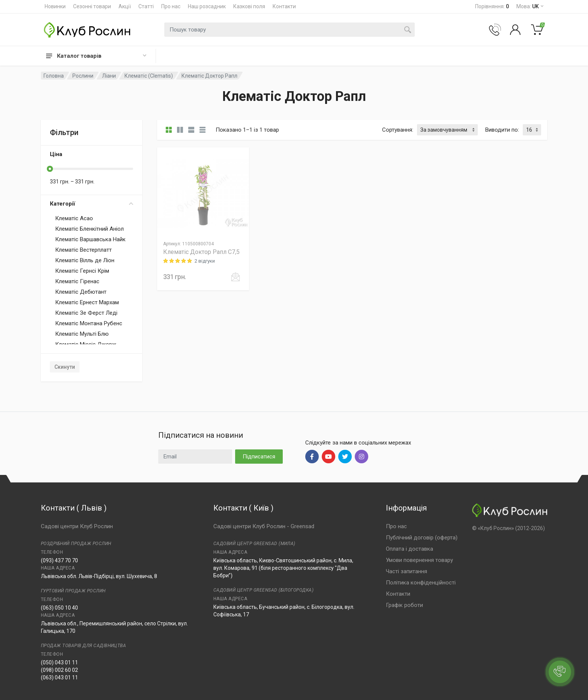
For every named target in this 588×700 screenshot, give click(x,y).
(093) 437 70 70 (59, 560)
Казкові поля (249, 6)
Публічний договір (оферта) (422, 538)
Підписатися (259, 457)
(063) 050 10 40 (59, 608)
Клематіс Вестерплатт (83, 250)
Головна (54, 76)
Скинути (65, 367)
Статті (146, 6)
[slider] (50, 169)
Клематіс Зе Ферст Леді (86, 313)
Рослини (83, 76)
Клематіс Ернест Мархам (87, 302)
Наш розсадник (207, 6)
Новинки (55, 6)
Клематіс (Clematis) (149, 76)
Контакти (284, 6)
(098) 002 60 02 (59, 670)
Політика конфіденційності (421, 583)
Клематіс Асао (74, 218)
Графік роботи (404, 605)
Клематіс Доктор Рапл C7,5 (201, 252)
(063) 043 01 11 (59, 677)
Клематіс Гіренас (77, 281)
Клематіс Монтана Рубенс (89, 323)
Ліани (109, 76)
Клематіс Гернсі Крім (82, 271)
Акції (125, 6)
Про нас (171, 6)
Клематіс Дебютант (81, 292)
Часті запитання (406, 571)
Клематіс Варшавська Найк (90, 239)
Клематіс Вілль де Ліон (85, 260)
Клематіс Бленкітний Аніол (89, 229)
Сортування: (398, 130)
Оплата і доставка (409, 549)
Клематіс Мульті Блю (82, 334)
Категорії (91, 204)
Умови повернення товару (419, 560)
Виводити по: (502, 130)
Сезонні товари (92, 6)
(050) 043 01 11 (59, 662)
